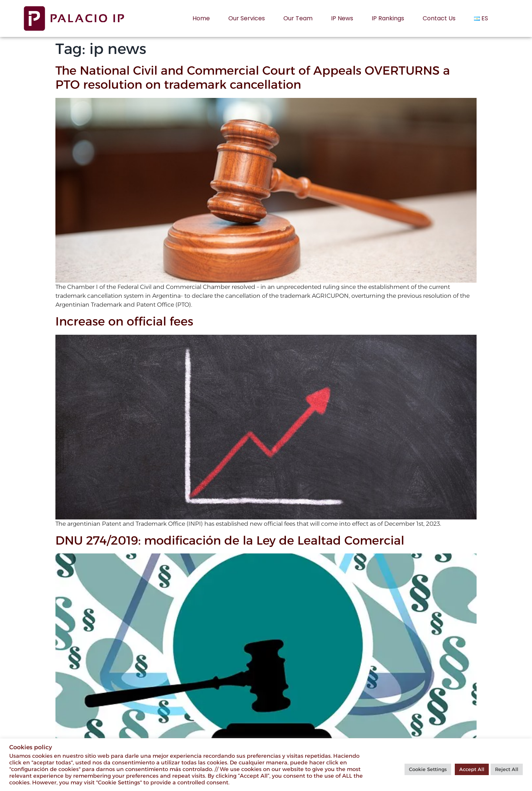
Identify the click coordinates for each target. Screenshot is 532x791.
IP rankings (388, 18)
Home (201, 18)
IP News (342, 18)
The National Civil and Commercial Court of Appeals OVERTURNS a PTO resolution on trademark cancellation (253, 77)
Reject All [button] (507, 769)
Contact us (439, 18)
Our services (247, 18)
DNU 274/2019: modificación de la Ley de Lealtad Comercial (230, 540)
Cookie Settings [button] (428, 769)
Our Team (298, 18)
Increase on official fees (124, 321)
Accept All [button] (472, 769)
